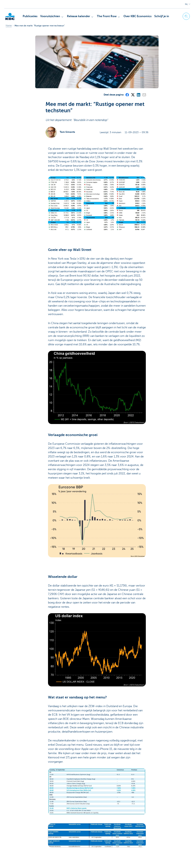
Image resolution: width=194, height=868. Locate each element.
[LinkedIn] (138, 42)
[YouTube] (165, 861)
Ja (59, 831)
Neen (72, 831)
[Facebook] (127, 42)
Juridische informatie (30, 861)
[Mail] (144, 42)
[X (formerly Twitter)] (133, 42)
